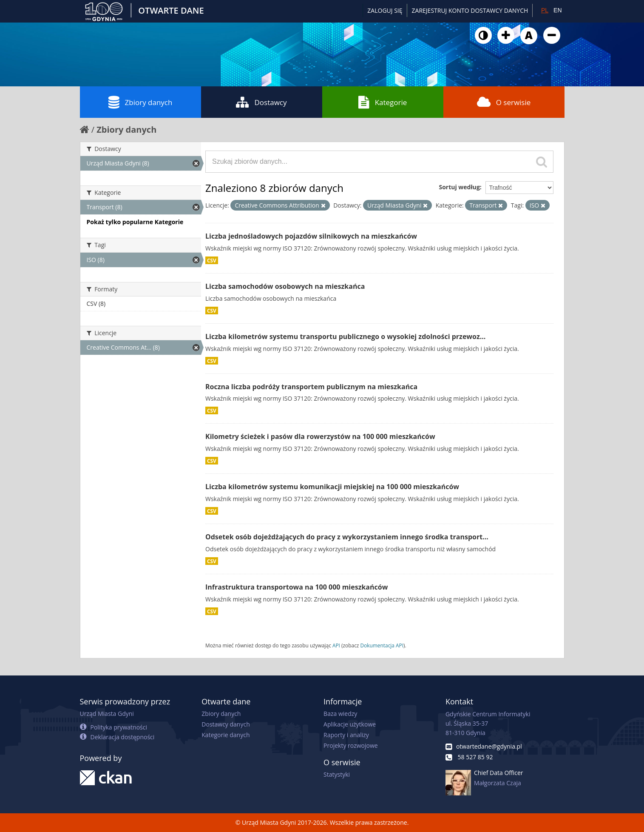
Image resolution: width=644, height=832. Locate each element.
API (336, 645)
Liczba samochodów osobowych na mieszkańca (285, 286)
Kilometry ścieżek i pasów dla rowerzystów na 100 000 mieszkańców (320, 436)
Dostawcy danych (226, 724)
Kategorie (383, 102)
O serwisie (504, 102)
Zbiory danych (140, 102)
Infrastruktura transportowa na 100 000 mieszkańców (296, 587)
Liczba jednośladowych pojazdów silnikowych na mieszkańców (311, 236)
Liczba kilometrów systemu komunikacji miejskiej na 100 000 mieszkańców (332, 487)
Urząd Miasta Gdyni (107, 714)
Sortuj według (459, 187)
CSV (212, 260)
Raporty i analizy (346, 735)
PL (545, 10)
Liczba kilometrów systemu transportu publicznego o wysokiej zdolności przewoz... (345, 336)
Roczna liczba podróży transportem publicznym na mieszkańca (311, 387)
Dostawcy (261, 102)
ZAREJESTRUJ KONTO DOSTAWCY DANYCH (470, 10)
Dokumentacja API (382, 645)
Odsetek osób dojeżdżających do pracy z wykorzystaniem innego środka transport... (347, 537)
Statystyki (337, 774)
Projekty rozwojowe (351, 745)
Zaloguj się (385, 10)
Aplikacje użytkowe (350, 724)
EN (557, 10)
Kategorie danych (226, 735)
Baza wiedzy (340, 714)
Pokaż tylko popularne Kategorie (135, 222)
